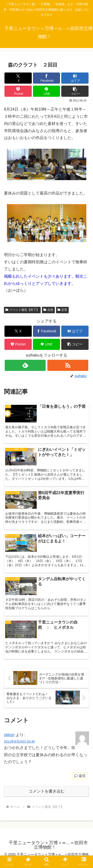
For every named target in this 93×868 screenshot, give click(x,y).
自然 (48, 310)
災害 (62, 310)
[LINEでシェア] (47, 91)
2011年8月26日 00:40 (19, 741)
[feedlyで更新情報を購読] (25, 365)
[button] (75, 91)
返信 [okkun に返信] (80, 776)
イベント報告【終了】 (22, 310)
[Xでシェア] (18, 78)
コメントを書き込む (47, 791)
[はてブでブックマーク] (75, 78)
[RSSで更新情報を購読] (68, 365)
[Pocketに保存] (18, 91)
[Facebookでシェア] (47, 78)
